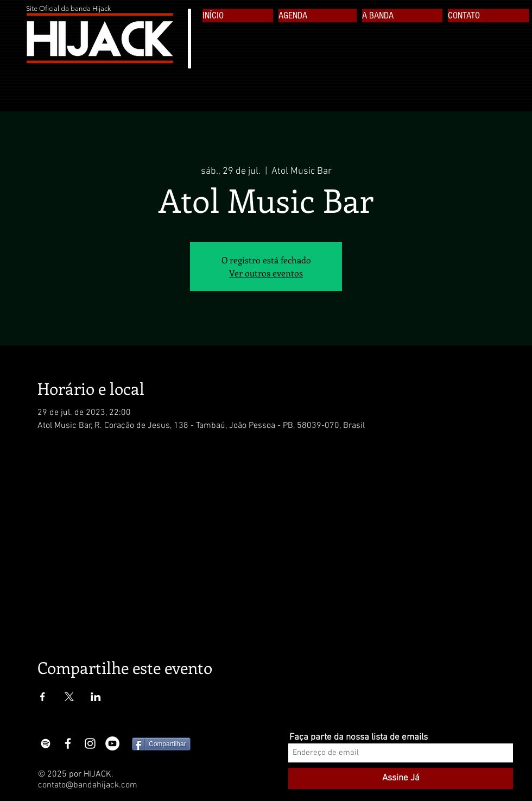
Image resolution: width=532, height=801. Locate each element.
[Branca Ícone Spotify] (46, 743)
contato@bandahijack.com (88, 785)
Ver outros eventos (266, 273)
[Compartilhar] (161, 744)
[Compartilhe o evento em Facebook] (43, 697)
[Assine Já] (401, 778)
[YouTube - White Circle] (112, 743)
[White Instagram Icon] (90, 743)
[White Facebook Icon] (68, 743)
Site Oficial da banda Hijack (68, 8)
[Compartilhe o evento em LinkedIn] (96, 697)
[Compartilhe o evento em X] (69, 697)
